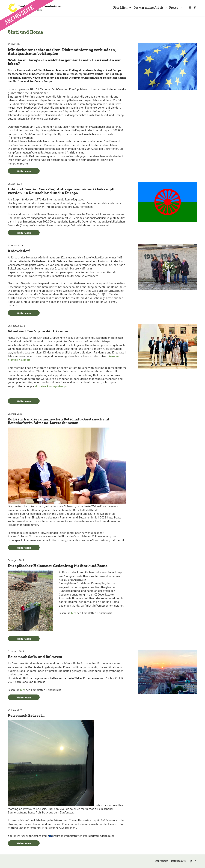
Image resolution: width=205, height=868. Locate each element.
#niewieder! (19, 251)
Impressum (162, 861)
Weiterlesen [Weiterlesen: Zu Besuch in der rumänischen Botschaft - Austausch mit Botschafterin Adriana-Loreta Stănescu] (24, 548)
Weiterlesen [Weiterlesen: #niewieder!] (24, 313)
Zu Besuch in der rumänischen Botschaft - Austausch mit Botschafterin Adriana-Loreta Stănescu (59, 421)
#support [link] (25, 360)
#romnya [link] (52, 386)
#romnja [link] (13, 360)
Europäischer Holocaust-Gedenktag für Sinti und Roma (58, 566)
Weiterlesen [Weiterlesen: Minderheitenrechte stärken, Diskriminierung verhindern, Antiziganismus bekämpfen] (24, 171)
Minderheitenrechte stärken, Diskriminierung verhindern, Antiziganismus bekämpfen (62, 52)
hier (74, 613)
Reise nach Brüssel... (26, 715)
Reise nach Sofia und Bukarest (35, 657)
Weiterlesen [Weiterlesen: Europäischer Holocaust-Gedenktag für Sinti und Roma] (24, 639)
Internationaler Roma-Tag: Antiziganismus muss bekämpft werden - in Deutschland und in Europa (61, 191)
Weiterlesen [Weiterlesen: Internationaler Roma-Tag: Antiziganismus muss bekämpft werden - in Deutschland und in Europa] (24, 233)
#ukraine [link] (114, 356)
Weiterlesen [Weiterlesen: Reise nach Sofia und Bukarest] (24, 697)
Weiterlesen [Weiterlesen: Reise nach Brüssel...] (24, 843)
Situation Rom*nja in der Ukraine (38, 331)
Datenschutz (178, 861)
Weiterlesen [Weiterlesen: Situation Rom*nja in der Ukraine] (24, 401)
